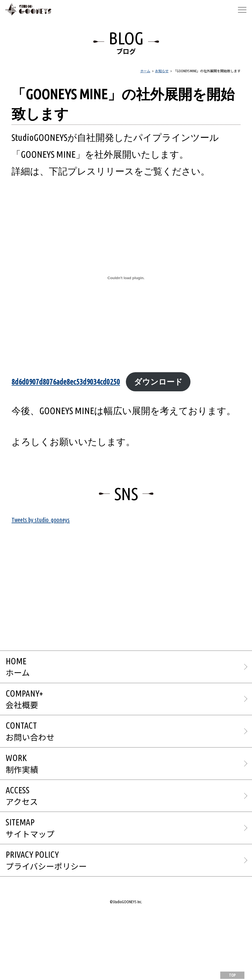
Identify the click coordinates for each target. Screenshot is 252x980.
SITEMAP (129, 892)
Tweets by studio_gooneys (56, 546)
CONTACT (129, 775)
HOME (129, 698)
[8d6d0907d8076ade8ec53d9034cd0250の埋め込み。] (126, 278)
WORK (129, 814)
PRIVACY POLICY (129, 930)
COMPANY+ (129, 737)
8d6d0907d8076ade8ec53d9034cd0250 (97, 381)
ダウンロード (70, 404)
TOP (232, 975)
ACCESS (129, 853)
